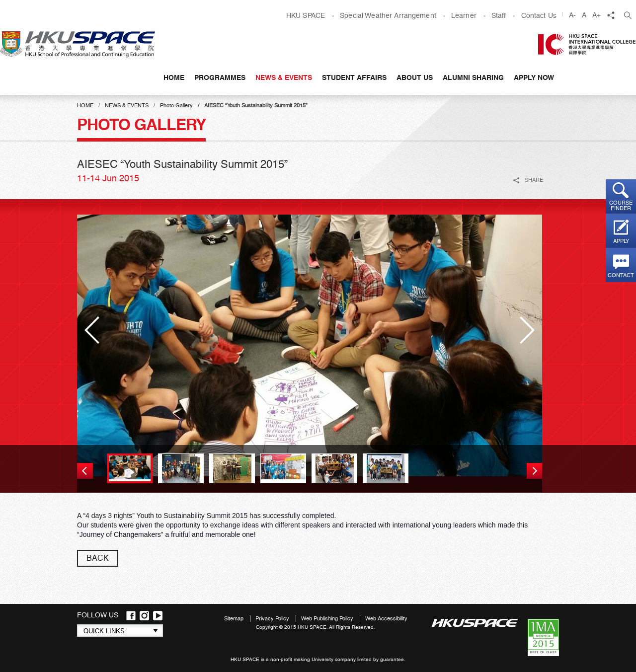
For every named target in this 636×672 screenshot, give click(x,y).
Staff (499, 15)
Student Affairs (354, 77)
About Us (415, 77)
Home (174, 77)
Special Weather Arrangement (388, 15)
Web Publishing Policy (328, 619)
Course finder (621, 206)
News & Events (284, 77)
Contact (621, 275)
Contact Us (539, 15)
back (98, 558)
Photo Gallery (176, 106)
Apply (621, 241)
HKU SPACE (306, 15)
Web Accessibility (386, 619)
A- (572, 15)
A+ (596, 15)
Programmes (220, 77)
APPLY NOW (534, 77)
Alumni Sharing (473, 77)
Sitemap (235, 619)
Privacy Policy (273, 619)
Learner (464, 15)
